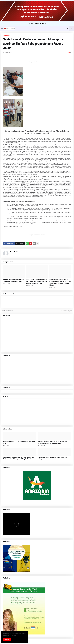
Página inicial (7, 35)
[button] (2, 28)
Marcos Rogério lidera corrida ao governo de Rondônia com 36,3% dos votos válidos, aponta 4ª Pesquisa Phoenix (60, 282)
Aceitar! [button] (7, 639)
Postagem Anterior (7, 311)
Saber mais (13, 635)
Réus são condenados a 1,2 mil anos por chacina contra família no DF (14, 280)
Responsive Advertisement (37, 62)
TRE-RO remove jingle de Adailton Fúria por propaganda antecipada (52, 458)
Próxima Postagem (66, 311)
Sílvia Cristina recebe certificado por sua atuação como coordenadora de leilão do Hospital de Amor (37, 281)
